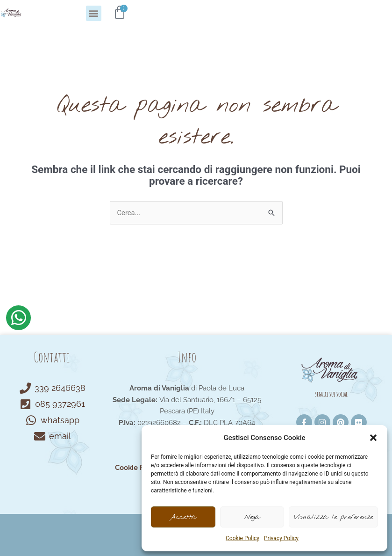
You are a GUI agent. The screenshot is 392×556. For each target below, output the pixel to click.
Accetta (183, 517)
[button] (373, 438)
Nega (252, 517)
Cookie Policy (242, 538)
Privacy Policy (281, 538)
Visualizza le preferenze (333, 517)
